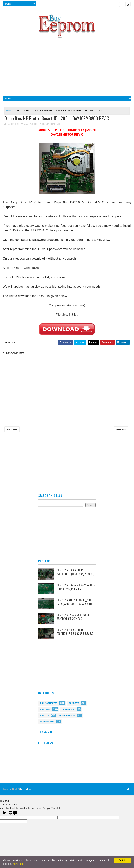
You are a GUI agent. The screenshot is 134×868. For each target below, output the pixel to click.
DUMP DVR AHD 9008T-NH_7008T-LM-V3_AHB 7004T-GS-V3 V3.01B (76, 602)
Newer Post (12, 430)
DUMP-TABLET (69, 709)
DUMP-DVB (74, 703)
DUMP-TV (44, 715)
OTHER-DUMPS (47, 721)
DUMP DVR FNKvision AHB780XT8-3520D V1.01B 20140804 (75, 617)
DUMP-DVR (45, 709)
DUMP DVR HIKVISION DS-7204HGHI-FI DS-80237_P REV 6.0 (75, 632)
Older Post (121, 430)
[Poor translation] (13, 813)
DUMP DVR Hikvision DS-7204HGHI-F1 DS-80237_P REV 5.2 (76, 587)
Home (9, 111)
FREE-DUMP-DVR (67, 715)
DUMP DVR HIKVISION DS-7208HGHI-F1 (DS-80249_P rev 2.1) (75, 572)
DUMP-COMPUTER (26, 111)
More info (18, 864)
